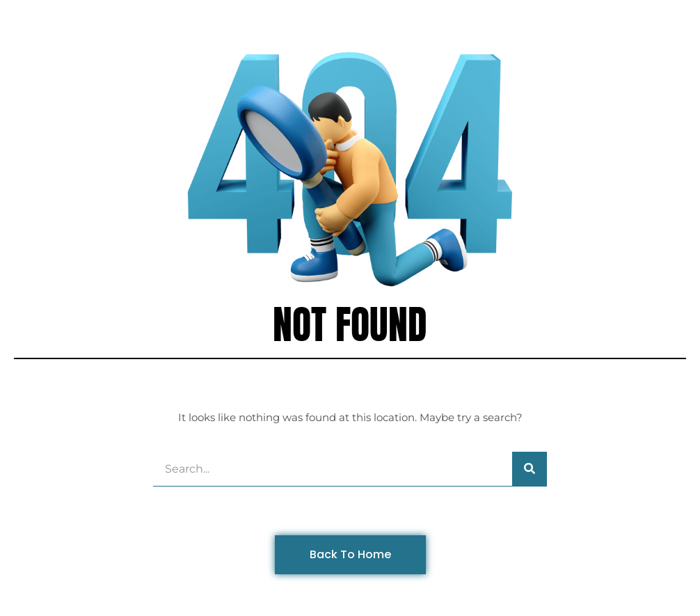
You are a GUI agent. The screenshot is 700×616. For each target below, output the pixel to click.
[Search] (530, 469)
